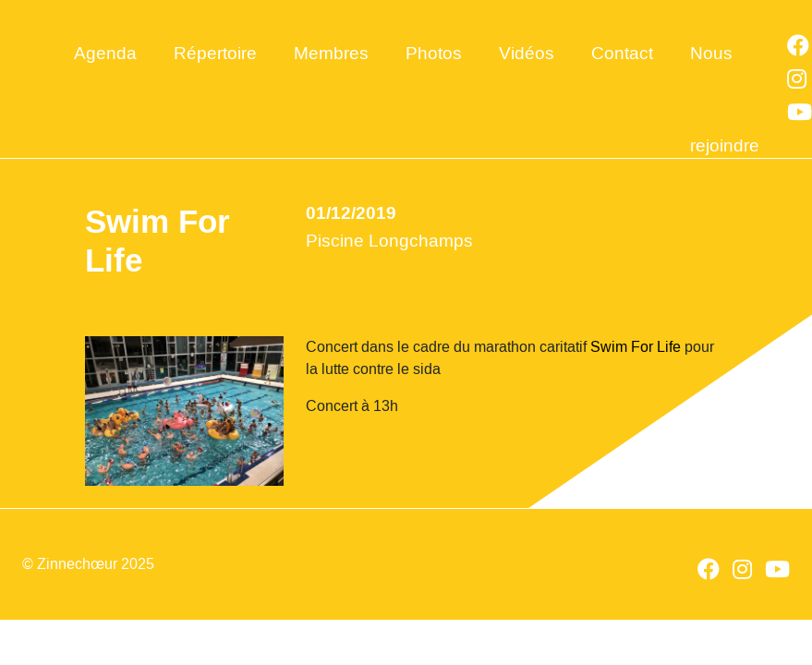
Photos (434, 53)
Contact (622, 53)
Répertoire (215, 53)
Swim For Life (636, 347)
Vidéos (527, 53)
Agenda (105, 53)
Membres (331, 53)
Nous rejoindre (725, 76)
